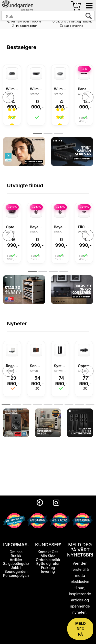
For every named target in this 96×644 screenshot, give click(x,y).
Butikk (16, 556)
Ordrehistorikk (48, 560)
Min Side (48, 556)
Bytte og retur (48, 563)
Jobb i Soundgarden (16, 569)
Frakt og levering (48, 569)
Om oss (16, 552)
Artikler (16, 560)
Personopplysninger (20, 575)
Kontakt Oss (48, 552)
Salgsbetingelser (17, 563)
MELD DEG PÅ (81, 629)
